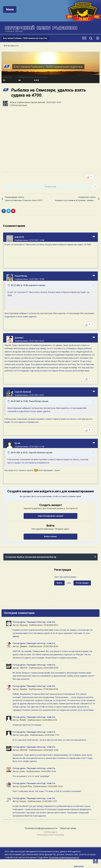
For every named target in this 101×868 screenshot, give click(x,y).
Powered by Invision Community (50, 835)
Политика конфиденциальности (41, 828)
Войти (59, 583)
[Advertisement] (25, 586)
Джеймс (19, 338)
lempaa (23, 801)
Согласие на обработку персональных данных (26, 860)
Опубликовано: (29, 240)
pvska (22, 771)
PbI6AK (23, 720)
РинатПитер (21, 276)
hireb (17, 443)
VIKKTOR (24, 668)
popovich (19, 237)
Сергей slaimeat (38, 102)
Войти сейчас (50, 536)
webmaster (79, 866)
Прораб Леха (26, 786)
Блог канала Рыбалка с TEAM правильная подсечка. (48, 67)
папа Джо (24, 735)
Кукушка (24, 625)
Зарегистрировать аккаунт (50, 516)
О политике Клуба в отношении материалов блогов (31, 557)
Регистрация (82, 583)
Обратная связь (68, 828)
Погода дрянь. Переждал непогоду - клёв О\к (34, 622)
